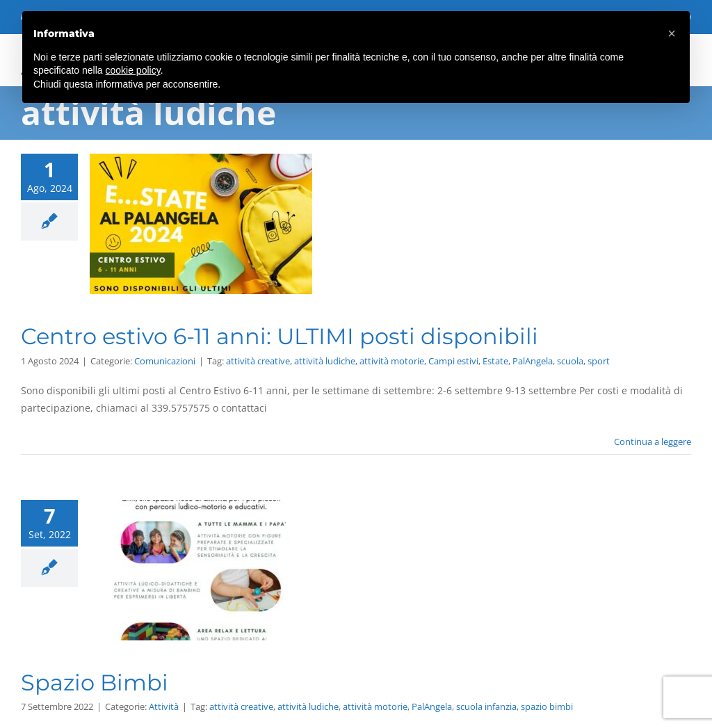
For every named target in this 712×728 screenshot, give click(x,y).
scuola (570, 361)
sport (599, 361)
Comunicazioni (165, 361)
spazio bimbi (547, 706)
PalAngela (533, 361)
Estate (495, 361)
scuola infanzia (486, 706)
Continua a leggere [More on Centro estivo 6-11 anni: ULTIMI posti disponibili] (653, 442)
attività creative (258, 361)
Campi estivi (453, 361)
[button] (672, 33)
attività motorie (392, 361)
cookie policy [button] (133, 70)
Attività (164, 706)
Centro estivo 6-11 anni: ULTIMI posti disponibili (280, 336)
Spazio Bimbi (95, 682)
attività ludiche (325, 361)
